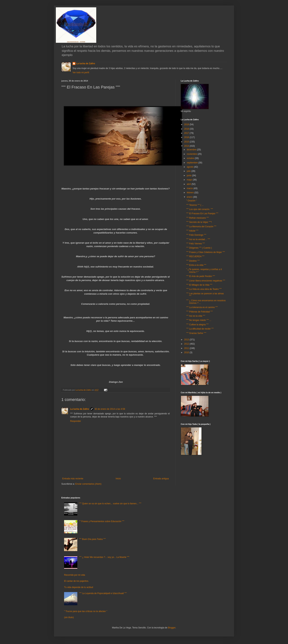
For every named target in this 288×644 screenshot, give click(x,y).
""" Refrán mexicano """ (198, 218)
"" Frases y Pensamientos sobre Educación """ (102, 521)
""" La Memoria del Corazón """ (201, 227)
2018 (187, 129)
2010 (187, 352)
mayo (190, 180)
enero (190, 197)
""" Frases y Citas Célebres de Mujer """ (206, 252)
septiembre (193, 163)
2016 (187, 137)
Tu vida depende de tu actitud (79, 587)
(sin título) (69, 617)
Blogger (172, 628)
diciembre (192, 150)
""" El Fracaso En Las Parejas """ (202, 214)
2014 (187, 146)
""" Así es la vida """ (196, 316)
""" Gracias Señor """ (196, 333)
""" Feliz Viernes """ (196, 244)
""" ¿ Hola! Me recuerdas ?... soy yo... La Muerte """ (104, 557)
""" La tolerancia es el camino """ (202, 307)
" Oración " (191, 201)
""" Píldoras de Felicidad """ (199, 312)
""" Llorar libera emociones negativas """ (206, 281)
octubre (191, 158)
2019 (187, 124)
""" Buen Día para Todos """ (92, 539)
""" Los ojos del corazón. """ (200, 209)
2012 (187, 344)
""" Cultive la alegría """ (197, 325)
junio (189, 176)
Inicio (118, 479)
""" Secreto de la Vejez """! (199, 222)
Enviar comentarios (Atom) (88, 484)
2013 (187, 340)
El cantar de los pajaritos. (76, 581)
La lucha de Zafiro (86, 64)
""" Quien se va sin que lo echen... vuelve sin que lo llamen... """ (110, 504)
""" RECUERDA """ (195, 256)
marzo (190, 188)
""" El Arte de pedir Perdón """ (201, 276)
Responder (76, 421)
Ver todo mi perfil (81, 73)
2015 (187, 142)
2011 (187, 348)
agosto (190, 167)
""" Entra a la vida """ (196, 265)
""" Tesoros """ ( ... (195, 205)
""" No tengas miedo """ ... (199, 320)
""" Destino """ (193, 261)
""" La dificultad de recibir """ (200, 329)
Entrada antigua (161, 479)
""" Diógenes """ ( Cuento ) (199, 248)
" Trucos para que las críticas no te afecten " (86, 611)
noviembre (192, 154)
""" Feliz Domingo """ (196, 235)
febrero (191, 193)
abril (189, 184)
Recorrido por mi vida (75, 575)
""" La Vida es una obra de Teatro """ (204, 289)
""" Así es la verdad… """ (198, 239)
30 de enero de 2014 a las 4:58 (110, 409)
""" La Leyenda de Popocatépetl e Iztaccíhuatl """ (103, 593)
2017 (187, 133)
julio (189, 171)
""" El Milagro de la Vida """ (199, 285)
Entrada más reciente (73, 479)
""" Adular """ (192, 231)
